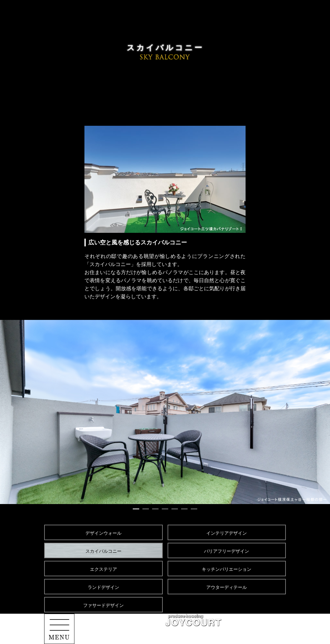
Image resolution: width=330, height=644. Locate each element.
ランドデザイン (103, 587)
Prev (14, 412)
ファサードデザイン (103, 605)
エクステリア (103, 569)
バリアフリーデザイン (227, 551)
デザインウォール (103, 533)
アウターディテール (227, 587)
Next (316, 412)
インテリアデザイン (227, 533)
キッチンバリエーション (227, 569)
